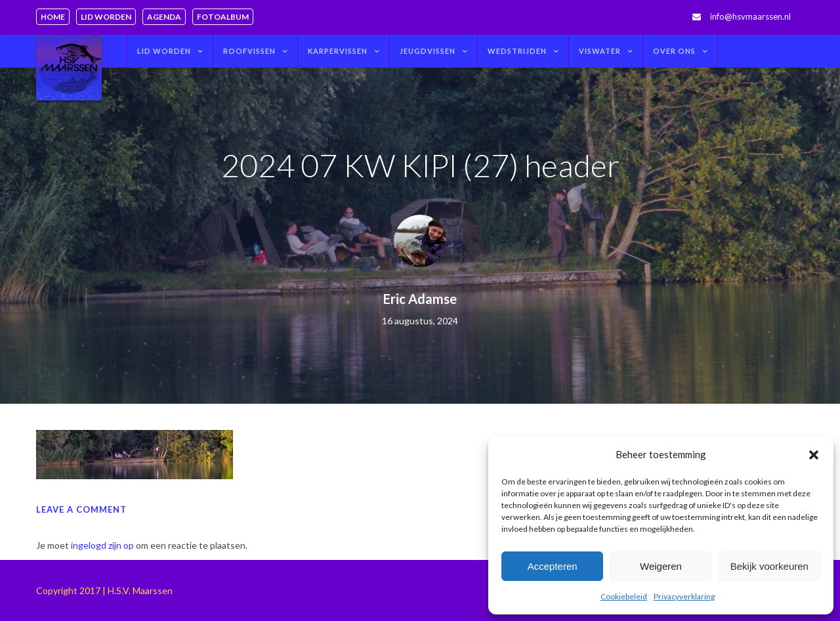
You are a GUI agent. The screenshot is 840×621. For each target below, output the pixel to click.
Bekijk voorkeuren (769, 566)
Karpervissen (338, 51)
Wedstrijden (517, 51)
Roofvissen (249, 51)
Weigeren (661, 566)
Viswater (600, 51)
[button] (814, 455)
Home (53, 17)
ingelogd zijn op (102, 545)
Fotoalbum (223, 17)
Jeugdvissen (428, 51)
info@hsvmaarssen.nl (750, 16)
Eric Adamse (420, 299)
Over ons (674, 51)
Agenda (164, 17)
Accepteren (553, 566)
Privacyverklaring (684, 596)
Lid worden (106, 17)
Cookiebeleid (624, 596)
